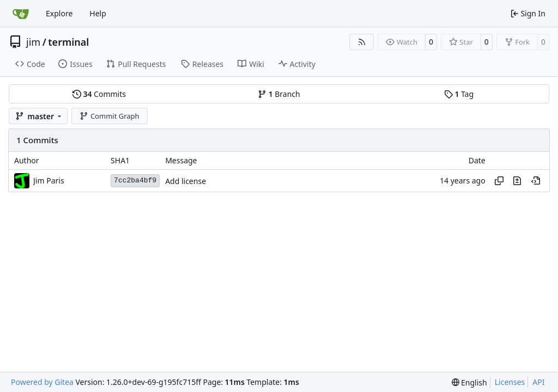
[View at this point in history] (536, 181)
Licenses (510, 382)
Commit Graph (109, 116)
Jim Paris (49, 180)
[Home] (21, 14)
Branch (279, 94)
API (538, 382)
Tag (459, 94)
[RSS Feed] (362, 42)
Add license (186, 181)
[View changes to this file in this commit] (517, 181)
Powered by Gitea (42, 382)
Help (98, 13)
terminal (68, 42)
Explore (59, 13)
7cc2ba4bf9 (135, 180)
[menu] (469, 382)
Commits (99, 94)
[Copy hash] (499, 181)
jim (33, 42)
